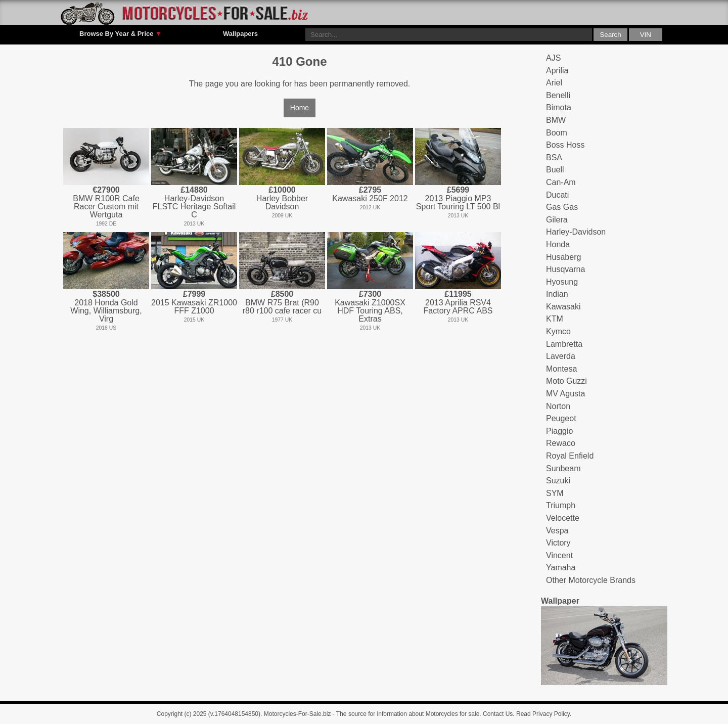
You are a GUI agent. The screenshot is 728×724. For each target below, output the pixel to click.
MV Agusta (565, 394)
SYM (555, 493)
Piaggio (559, 431)
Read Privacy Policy (543, 714)
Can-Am (561, 182)
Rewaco (561, 443)
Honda (558, 244)
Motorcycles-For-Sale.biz (298, 714)
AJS (553, 58)
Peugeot (561, 418)
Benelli (558, 95)
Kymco (558, 331)
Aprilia (557, 71)
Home (300, 108)
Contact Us (498, 714)
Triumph (561, 505)
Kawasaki (563, 307)
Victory (558, 543)
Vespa (557, 531)
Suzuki (558, 481)
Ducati (557, 195)
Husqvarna (565, 269)
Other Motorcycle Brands (591, 580)
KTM (555, 319)
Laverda (561, 356)
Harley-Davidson (576, 232)
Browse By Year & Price (121, 34)
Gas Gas (562, 207)
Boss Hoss (565, 145)
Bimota (559, 107)
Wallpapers (240, 34)
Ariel (554, 83)
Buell (555, 170)
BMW (556, 120)
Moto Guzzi (566, 381)
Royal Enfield (570, 456)
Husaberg (563, 257)
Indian (557, 294)
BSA (554, 157)
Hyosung (562, 282)
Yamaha (561, 568)
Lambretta (564, 344)
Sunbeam (563, 468)
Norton (558, 406)
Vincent (559, 555)
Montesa (561, 369)
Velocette (563, 518)
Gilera (557, 220)
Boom (557, 133)
